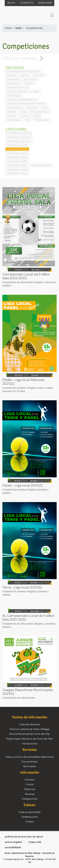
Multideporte (15, 108)
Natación (32, 108)
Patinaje (12, 112)
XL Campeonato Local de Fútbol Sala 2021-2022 (28, 618)
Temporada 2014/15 (17, 169)
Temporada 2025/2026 (19, 133)
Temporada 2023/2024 (19, 141)
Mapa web (45, 3)
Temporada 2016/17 (17, 165)
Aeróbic (11, 75)
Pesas (24, 112)
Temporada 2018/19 (17, 157)
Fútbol (35, 92)
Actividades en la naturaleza (23, 71)
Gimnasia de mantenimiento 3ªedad (26, 104)
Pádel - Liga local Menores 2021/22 (23, 382)
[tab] (29, 58)
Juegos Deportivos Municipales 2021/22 (28, 692)
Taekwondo (14, 120)
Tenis (27, 120)
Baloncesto (30, 79)
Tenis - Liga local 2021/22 (22, 587)
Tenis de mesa (42, 120)
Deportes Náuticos (18, 87)
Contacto (27, 3)
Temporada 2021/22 (17, 149)
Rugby (36, 116)
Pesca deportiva (40, 112)
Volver (8, 28)
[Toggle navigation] (52, 15)
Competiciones (34, 28)
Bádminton (13, 79)
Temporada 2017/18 (17, 161)
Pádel (45, 108)
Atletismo (39, 75)
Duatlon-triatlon (17, 92)
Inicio (11, 3)
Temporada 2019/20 (17, 153)
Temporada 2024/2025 (19, 137)
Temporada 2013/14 (17, 173)
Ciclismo (29, 83)
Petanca (12, 116)
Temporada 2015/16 (41, 165)
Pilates (25, 116)
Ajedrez (25, 75)
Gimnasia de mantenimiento (22, 100)
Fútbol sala (14, 96)
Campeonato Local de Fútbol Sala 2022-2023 (26, 276)
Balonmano (14, 83)
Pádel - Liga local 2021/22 (23, 485)
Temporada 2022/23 (17, 145)
